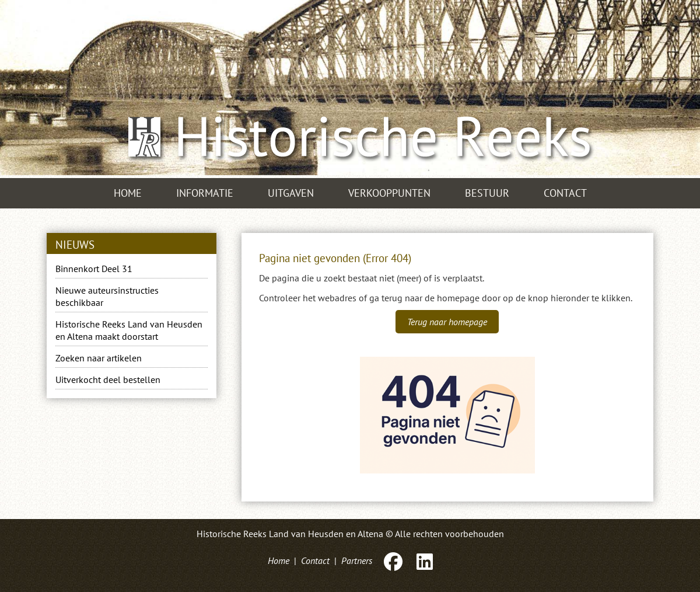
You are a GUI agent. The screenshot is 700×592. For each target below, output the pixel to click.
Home (128, 193)
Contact (565, 193)
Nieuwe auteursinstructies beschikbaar (107, 296)
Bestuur (487, 193)
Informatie (205, 193)
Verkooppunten (389, 193)
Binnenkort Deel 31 (94, 269)
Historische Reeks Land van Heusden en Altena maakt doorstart (129, 330)
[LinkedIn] (423, 560)
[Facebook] (393, 560)
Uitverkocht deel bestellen (108, 379)
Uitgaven (291, 193)
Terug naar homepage (447, 322)
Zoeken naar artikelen (99, 358)
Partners (357, 560)
